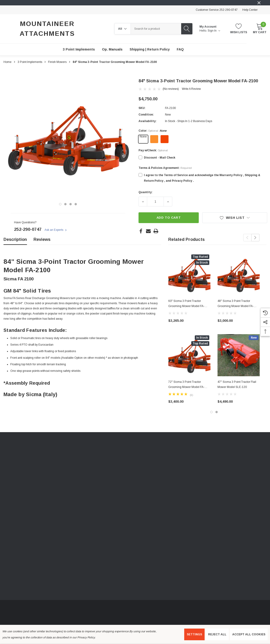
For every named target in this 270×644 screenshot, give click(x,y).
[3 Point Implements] (79, 49)
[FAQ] (180, 49)
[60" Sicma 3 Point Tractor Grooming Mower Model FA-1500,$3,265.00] (189, 274)
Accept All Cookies (249, 634)
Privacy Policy (86, 637)
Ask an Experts (56, 230)
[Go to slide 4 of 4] (76, 204)
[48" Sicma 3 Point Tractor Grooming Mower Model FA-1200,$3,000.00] (239, 274)
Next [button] (255, 238)
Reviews (42, 239)
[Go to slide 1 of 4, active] (60, 204)
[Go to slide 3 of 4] (71, 204)
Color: (153, 131)
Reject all (217, 634)
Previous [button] (247, 238)
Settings (194, 634)
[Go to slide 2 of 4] (65, 204)
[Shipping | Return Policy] (150, 49)
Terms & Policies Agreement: (165, 168)
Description (15, 239)
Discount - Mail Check (160, 158)
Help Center (250, 10)
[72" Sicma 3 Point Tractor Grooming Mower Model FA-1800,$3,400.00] (189, 355)
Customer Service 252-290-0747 (217, 10)
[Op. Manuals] (112, 49)
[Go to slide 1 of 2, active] (211, 412)
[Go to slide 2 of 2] (217, 412)
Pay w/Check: (153, 150)
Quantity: (146, 192)
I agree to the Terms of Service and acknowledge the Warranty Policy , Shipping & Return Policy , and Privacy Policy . (202, 178)
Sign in (214, 31)
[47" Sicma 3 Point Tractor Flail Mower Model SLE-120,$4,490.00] (239, 355)
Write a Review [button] (191, 89)
